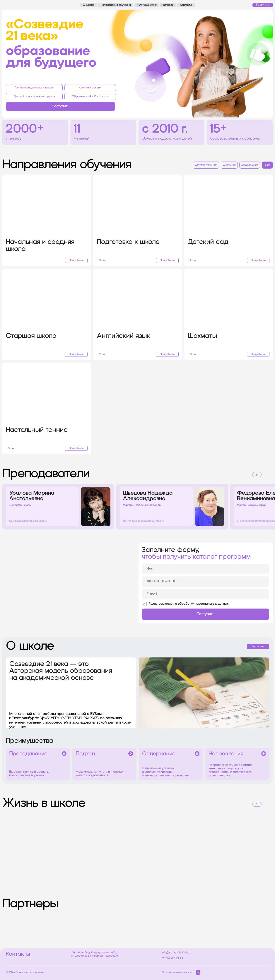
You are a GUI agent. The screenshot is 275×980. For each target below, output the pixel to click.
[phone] (206, 582)
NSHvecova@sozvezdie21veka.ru (144, 521)
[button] (60, 106)
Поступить (206, 614)
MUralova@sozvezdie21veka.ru (28, 521)
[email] (206, 594)
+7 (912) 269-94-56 (172, 958)
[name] (206, 569)
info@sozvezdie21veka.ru (177, 953)
